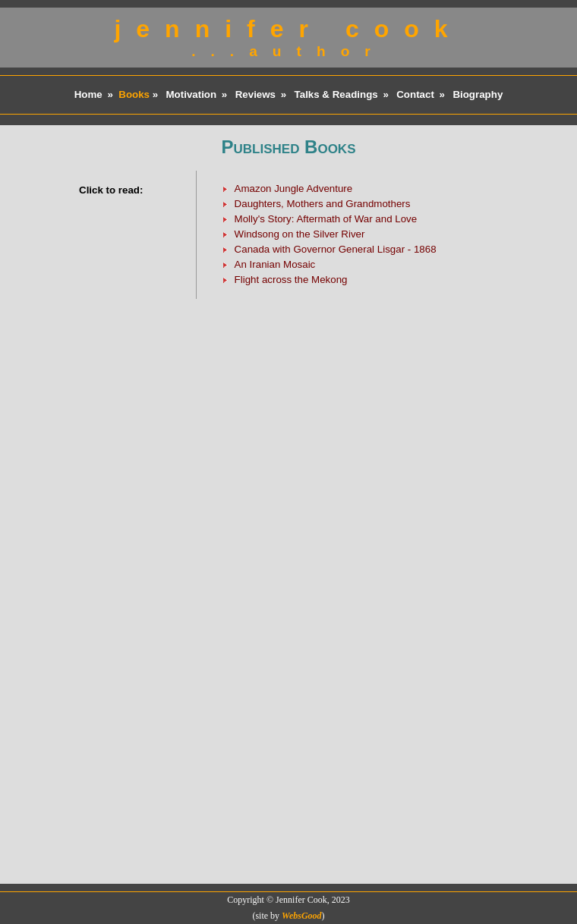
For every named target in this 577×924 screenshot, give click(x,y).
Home (88, 94)
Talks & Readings (336, 94)
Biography (478, 94)
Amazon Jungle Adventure (294, 189)
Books (134, 94)
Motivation (192, 94)
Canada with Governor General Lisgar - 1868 (336, 249)
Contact (415, 94)
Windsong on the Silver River (300, 234)
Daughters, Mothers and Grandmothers (323, 204)
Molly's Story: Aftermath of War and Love (326, 219)
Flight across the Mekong (291, 280)
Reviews (255, 94)
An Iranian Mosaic (275, 264)
